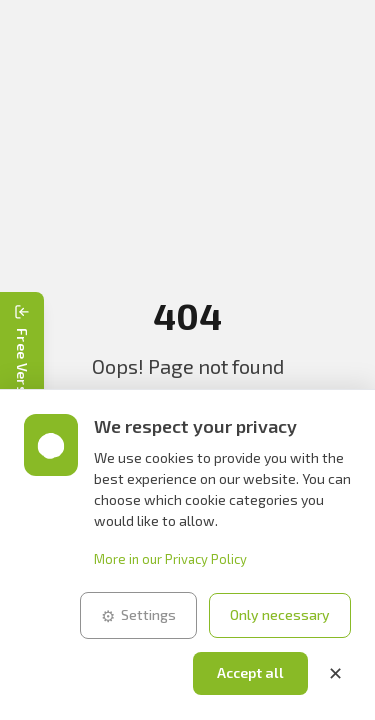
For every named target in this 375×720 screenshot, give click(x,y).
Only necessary (280, 614)
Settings (138, 616)
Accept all (250, 672)
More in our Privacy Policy (170, 559)
